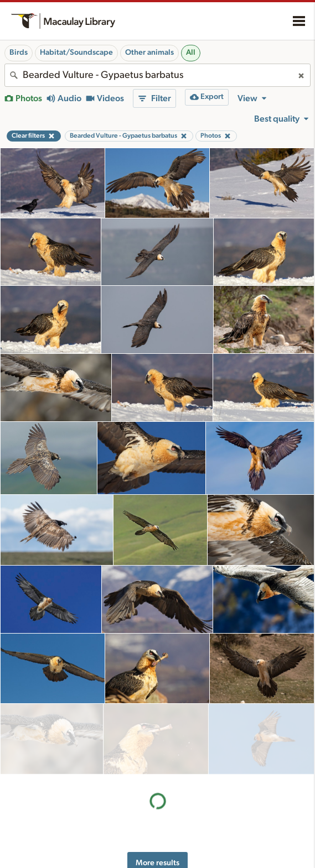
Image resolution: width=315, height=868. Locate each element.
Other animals (149, 53)
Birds (19, 53)
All (191, 53)
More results (157, 792)
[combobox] (157, 75)
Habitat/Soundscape (76, 53)
